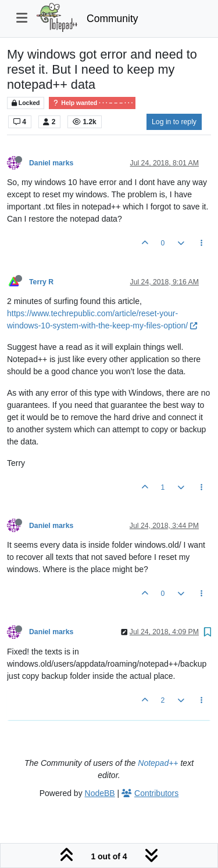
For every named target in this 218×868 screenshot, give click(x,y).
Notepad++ (158, 763)
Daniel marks (51, 163)
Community (112, 19)
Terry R (41, 282)
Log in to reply (174, 122)
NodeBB (100, 793)
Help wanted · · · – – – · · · (92, 103)
